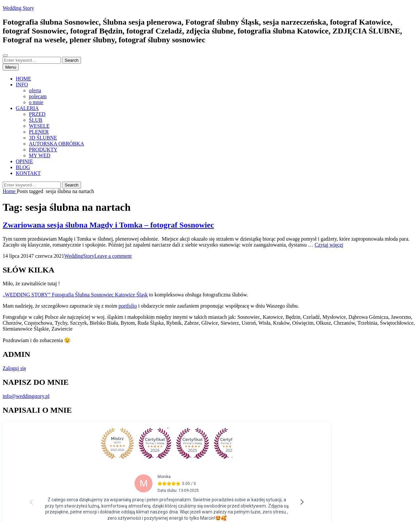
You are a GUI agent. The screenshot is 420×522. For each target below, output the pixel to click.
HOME (23, 79)
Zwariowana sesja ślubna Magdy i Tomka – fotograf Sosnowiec (108, 225)
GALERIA (27, 108)
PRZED (37, 114)
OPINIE (24, 161)
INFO (22, 85)
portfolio (128, 306)
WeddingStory (79, 256)
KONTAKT (28, 173)
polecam (38, 96)
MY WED (40, 155)
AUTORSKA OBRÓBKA (56, 144)
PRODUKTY (43, 150)
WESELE (39, 126)
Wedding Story (18, 8)
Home (10, 191)
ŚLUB (36, 120)
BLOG (23, 167)
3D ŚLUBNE (43, 138)
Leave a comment (113, 256)
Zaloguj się (14, 368)
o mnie (36, 102)
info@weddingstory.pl (26, 396)
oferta (35, 90)
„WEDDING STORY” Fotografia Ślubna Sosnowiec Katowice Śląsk (75, 295)
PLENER (39, 132)
